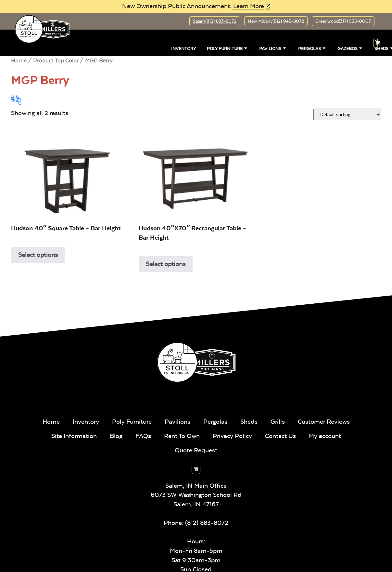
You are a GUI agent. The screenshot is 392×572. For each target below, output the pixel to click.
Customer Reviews (324, 422)
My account (325, 436)
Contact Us (280, 436)
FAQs (143, 436)
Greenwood (343, 21)
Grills (278, 422)
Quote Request (196, 450)
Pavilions (273, 48)
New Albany (276, 21)
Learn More (249, 6)
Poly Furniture (228, 48)
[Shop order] (347, 114)
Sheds (249, 422)
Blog (116, 436)
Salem (215, 21)
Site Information (74, 436)
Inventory (183, 48)
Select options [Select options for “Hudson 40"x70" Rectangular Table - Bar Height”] (166, 264)
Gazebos (350, 48)
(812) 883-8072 (207, 523)
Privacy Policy (232, 436)
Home (19, 60)
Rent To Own (182, 436)
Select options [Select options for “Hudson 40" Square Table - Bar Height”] (38, 255)
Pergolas (312, 48)
